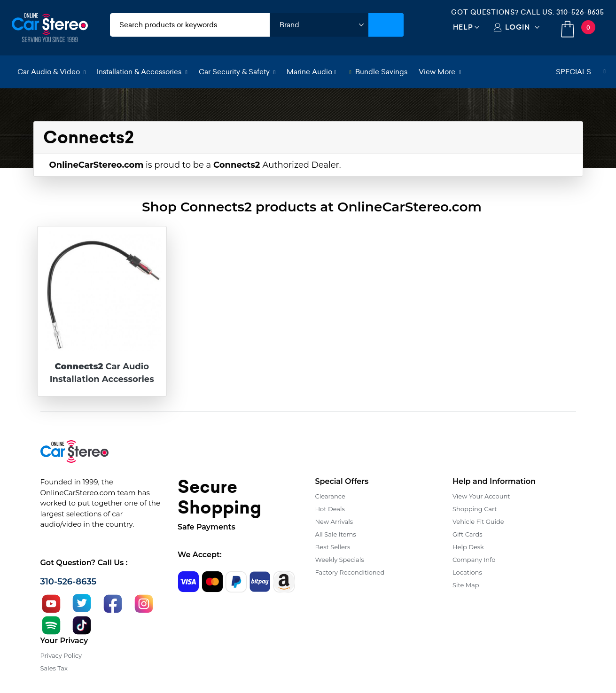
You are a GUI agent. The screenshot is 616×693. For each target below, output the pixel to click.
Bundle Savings (378, 72)
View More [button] (440, 72)
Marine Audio (311, 72)
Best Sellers (333, 547)
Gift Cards (468, 534)
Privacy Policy (61, 655)
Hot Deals (330, 509)
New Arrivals (334, 522)
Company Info (474, 560)
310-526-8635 (580, 12)
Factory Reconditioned (350, 572)
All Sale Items (336, 534)
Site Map (466, 585)
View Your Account (481, 496)
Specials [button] (581, 72)
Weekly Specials (340, 560)
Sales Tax (54, 668)
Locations (467, 572)
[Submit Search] (386, 25)
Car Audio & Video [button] (51, 72)
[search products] (190, 25)
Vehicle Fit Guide (478, 522)
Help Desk (468, 547)
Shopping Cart (475, 509)
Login (518, 27)
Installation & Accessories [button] (142, 72)
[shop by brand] (319, 25)
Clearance (330, 496)
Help (463, 27)
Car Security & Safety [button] (237, 72)
